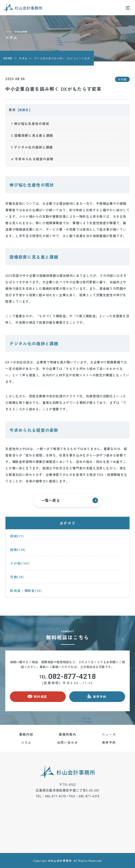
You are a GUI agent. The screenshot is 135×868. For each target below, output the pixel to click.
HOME (8, 58)
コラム (23, 58)
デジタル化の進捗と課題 (32, 147)
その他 (122, 79)
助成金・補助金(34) (26, 590)
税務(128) (18, 550)
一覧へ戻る (70, 500)
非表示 (24, 110)
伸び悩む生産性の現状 (30, 124)
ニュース (109, 734)
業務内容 (26, 734)
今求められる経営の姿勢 (32, 159)
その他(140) (20, 563)
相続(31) (17, 536)
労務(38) (17, 577)
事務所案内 (67, 734)
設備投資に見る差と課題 (32, 135)
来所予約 (109, 742)
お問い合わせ (68, 742)
